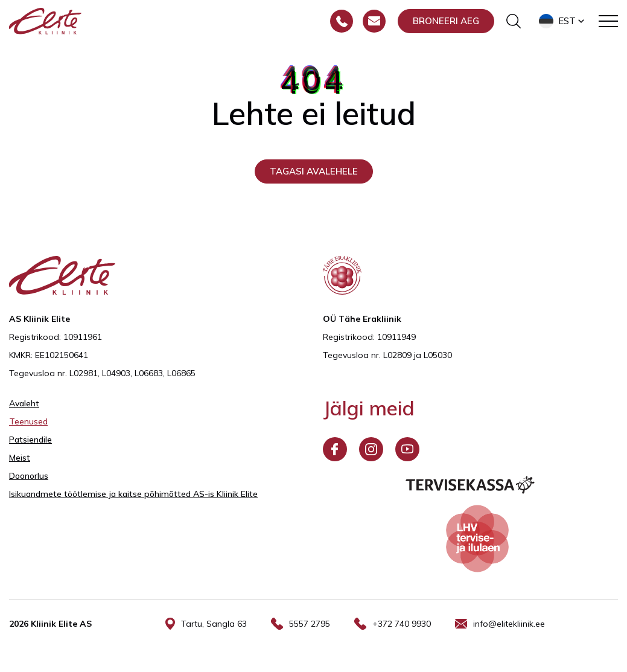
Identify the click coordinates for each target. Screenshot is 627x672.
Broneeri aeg (446, 21)
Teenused (28, 421)
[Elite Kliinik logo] (45, 20)
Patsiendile (30, 440)
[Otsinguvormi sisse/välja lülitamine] (514, 21)
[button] (563, 21)
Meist (20, 458)
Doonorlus (29, 476)
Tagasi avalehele (314, 171)
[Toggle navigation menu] (608, 21)
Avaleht (24, 403)
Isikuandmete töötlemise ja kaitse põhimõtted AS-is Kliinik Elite (133, 494)
